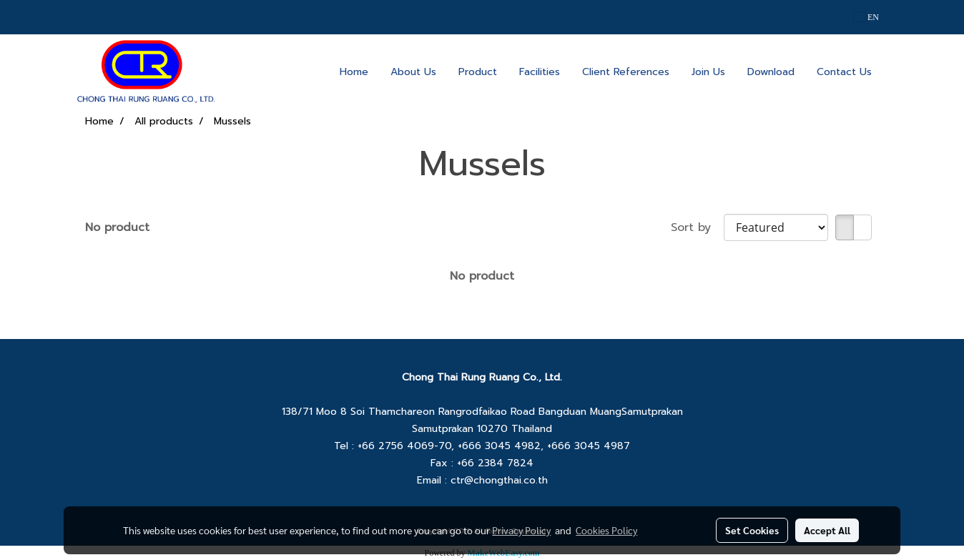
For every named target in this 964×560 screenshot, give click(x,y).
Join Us (708, 72)
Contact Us (844, 72)
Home (354, 72)
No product (117, 227)
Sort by (697, 227)
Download (771, 72)
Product (478, 72)
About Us (413, 72)
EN (866, 17)
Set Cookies (752, 530)
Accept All (827, 530)
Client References (626, 72)
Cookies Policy (606, 530)
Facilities (540, 72)
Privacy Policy (521, 530)
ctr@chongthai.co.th (499, 480)
